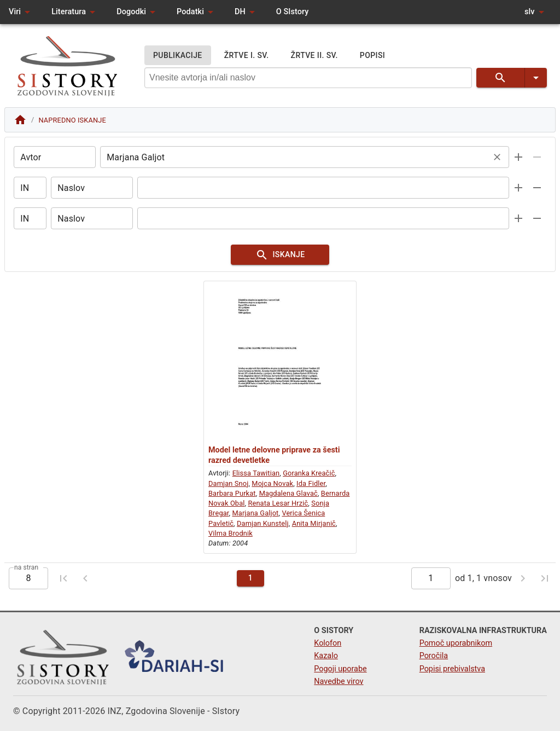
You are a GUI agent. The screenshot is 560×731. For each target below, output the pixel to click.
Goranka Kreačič (309, 477)
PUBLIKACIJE (178, 56)
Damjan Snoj (228, 487)
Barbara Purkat (232, 497)
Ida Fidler (311, 487)
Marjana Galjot (255, 517)
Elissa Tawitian (256, 477)
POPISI (372, 56)
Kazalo (326, 656)
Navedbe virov (339, 681)
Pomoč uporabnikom (456, 643)
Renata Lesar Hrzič (278, 507)
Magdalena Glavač (288, 497)
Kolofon (328, 643)
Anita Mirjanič (314, 527)
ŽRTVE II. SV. (314, 56)
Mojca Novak (272, 487)
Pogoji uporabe (340, 669)
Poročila (434, 656)
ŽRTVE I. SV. (247, 56)
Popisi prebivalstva (452, 669)
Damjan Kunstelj (263, 527)
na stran (26, 571)
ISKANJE (280, 257)
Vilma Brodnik (231, 538)
